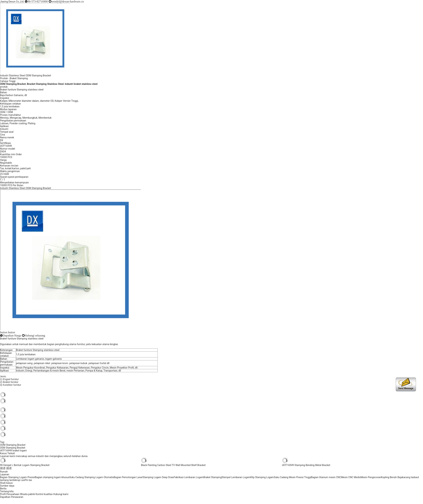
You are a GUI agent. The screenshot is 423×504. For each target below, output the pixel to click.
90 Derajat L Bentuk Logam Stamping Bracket (25, 465)
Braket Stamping (19, 78)
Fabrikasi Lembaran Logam (189, 477)
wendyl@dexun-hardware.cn (68, 1)
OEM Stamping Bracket (13, 448)
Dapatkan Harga (12, 335)
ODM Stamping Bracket (13, 445)
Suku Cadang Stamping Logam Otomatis (92, 477)
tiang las (8, 480)
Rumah (4, 472)
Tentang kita (7, 491)
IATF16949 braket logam (13, 451)
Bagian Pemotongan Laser (128, 477)
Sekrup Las (19, 480)
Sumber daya (7, 486)
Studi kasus (6, 483)
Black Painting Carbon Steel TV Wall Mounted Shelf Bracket (173, 465)
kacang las (408, 477)
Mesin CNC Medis (351, 477)
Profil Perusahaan (10, 494)
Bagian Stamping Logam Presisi (17, 477)
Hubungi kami (61, 494)
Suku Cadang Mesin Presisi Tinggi (292, 477)
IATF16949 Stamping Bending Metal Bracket (306, 465)
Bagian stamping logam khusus (52, 477)
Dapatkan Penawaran (12, 497)
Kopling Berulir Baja (392, 477)
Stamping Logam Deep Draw (158, 477)
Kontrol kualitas (44, 494)
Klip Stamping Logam (262, 477)
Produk (4, 78)
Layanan (5, 474)
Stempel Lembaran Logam (236, 477)
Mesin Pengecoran (371, 477)
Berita (3, 489)
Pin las (28, 480)
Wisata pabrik (28, 494)
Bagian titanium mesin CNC (326, 477)
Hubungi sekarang (35, 335)
